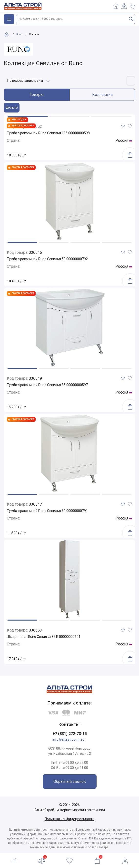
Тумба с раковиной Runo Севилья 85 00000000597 (47, 385)
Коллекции (102, 95)
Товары (37, 95)
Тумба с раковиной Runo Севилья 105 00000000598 (48, 133)
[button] (28, 116)
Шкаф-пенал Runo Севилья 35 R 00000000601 (44, 637)
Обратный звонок (70, 781)
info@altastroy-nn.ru (68, 739)
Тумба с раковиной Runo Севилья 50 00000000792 (47, 259)
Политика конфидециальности (69, 819)
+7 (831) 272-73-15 (70, 734)
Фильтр (12, 108)
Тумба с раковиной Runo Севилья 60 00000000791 (47, 511)
